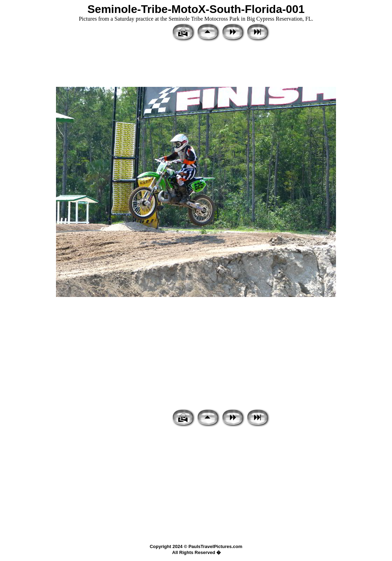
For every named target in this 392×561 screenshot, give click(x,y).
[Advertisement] (196, 65)
